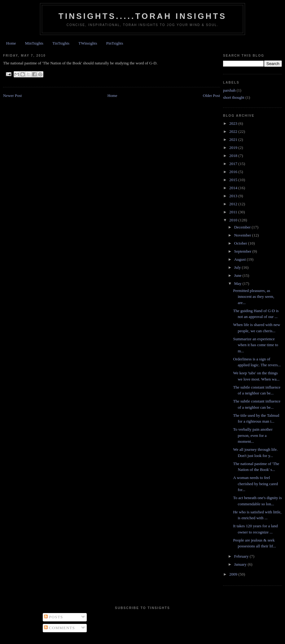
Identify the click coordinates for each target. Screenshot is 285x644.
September (243, 251)
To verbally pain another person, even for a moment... (253, 435)
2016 (234, 172)
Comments (60, 628)
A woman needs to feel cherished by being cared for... (255, 484)
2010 (234, 220)
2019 (234, 148)
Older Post (211, 96)
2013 (234, 196)
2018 (234, 156)
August (241, 259)
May (238, 283)
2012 (234, 204)
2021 (234, 139)
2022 (234, 131)
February (242, 556)
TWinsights (88, 43)
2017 (234, 164)
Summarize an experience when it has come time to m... (255, 345)
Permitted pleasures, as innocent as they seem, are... (254, 297)
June (238, 275)
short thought (234, 97)
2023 (234, 123)
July (238, 267)
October (241, 243)
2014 (234, 188)
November (243, 235)
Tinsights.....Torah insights (142, 16)
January (241, 564)
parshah (229, 90)
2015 (234, 180)
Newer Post (12, 96)
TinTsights (61, 43)
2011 (234, 212)
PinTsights (115, 43)
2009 (234, 574)
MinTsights (34, 43)
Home (11, 43)
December (243, 227)
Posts (54, 617)
